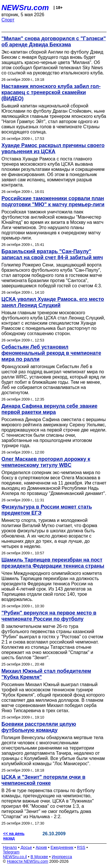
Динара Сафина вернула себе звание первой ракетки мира (49, 409)
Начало (10, 847)
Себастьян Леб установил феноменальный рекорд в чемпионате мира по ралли (51, 353)
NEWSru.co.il (15, 857)
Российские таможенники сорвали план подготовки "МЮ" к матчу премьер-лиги (53, 201)
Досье (26, 847)
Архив (41, 847)
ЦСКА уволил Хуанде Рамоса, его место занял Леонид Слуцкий (53, 302)
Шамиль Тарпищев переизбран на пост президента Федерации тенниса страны (53, 563)
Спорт (8, 20)
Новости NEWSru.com (28, 861)
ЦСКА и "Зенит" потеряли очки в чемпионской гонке (43, 780)
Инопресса (62, 857)
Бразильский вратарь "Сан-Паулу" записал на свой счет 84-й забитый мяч (52, 254)
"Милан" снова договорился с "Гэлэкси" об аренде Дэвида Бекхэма (54, 42)
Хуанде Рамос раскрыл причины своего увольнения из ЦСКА (53, 148)
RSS (81, 847)
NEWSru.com (25, 8)
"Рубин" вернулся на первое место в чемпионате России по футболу (49, 616)
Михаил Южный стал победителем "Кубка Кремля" (46, 674)
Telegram (11, 852)
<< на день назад (14, 836)
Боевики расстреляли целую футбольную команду (39, 727)
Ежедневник (62, 847)
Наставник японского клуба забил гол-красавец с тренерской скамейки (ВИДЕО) (51, 92)
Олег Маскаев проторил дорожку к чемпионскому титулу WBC (46, 462)
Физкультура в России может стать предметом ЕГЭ (47, 510)
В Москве (39, 857)
